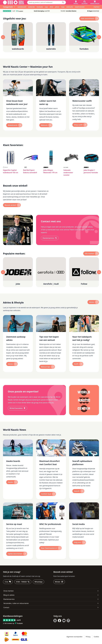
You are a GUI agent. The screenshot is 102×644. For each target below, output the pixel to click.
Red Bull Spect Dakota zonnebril (30, 171)
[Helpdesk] (85, 2)
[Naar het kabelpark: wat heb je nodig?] (84, 344)
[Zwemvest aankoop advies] (18, 344)
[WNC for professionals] (51, 531)
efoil (51, 7)
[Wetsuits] (46, 125)
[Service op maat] (18, 531)
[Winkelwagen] (95, 2)
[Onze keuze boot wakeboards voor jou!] (18, 105)
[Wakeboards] (14, 125)
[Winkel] (76, 2)
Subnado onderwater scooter (68, 173)
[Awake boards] (18, 469)
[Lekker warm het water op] (51, 105)
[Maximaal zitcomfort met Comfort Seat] (51, 469)
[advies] (93, 302)
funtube (40, 7)
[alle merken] (91, 254)
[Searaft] (78, 491)
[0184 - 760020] (23, 582)
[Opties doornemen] (17, 554)
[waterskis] (51, 37)
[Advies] (12, 364)
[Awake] (12, 482)
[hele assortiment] (89, 19)
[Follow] (84, 272)
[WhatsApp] (39, 582)
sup (46, 7)
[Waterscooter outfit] (84, 105)
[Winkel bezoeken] (18, 408)
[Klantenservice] (50, 238)
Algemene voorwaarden (74, 637)
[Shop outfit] (80, 125)
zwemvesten (80, 7)
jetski (57, 7)
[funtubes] (84, 37)
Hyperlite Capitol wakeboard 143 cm (11, 171)
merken (97, 7)
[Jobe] (18, 272)
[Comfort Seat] (48, 494)
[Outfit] (78, 364)
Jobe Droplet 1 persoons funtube (91, 171)
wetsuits (70, 7)
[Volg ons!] (79, 542)
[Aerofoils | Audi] (51, 272)
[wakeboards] (18, 37)
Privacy (88, 637)
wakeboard (22, 7)
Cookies (96, 637)
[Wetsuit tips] (47, 367)
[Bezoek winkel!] (12, 205)
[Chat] (8, 582)
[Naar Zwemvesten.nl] (50, 548)
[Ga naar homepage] (14, 2)
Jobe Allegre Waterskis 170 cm (50, 171)
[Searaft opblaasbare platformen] (84, 469)
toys (63, 7)
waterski (31, 7)
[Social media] (84, 531)
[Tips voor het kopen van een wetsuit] (51, 344)
